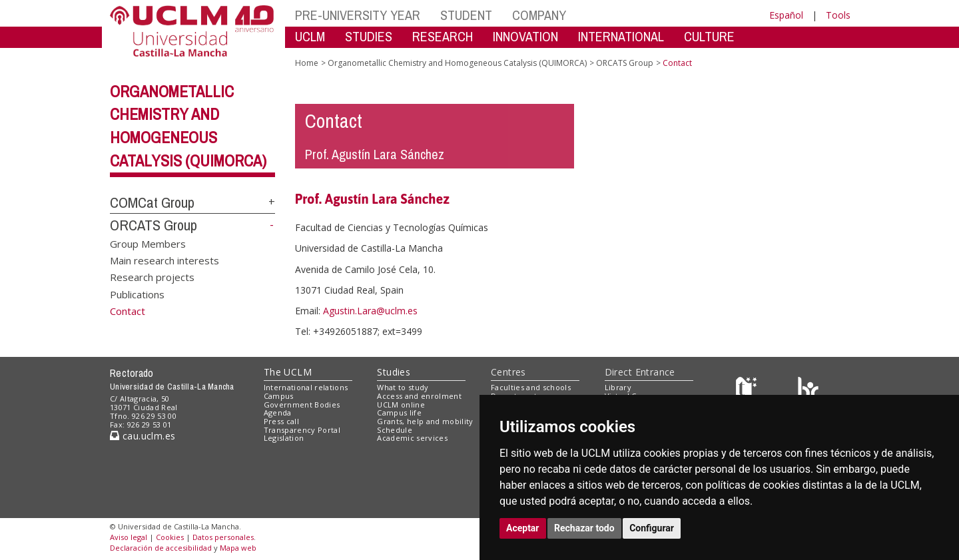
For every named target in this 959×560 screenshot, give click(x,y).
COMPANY (539, 15)
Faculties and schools (531, 387)
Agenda (278, 413)
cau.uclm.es (143, 436)
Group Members (148, 243)
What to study (403, 387)
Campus (279, 396)
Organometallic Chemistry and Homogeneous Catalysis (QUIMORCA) (457, 63)
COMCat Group (152, 202)
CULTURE (709, 36)
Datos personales (223, 537)
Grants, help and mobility (425, 421)
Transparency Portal (302, 430)
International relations (306, 387)
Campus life (399, 413)
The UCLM (288, 372)
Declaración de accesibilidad (161, 548)
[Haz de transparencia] (748, 391)
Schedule (395, 430)
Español (786, 15)
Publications (137, 294)
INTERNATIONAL (621, 36)
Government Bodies (302, 405)
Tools (838, 15)
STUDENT (466, 15)
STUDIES (369, 36)
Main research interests (164, 260)
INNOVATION (525, 36)
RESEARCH (443, 36)
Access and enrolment (419, 396)
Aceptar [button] (523, 528)
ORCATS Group (154, 225)
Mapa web (238, 548)
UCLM (310, 36)
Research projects (152, 277)
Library (618, 387)
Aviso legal (129, 537)
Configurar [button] (652, 528)
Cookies (170, 537)
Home (307, 63)
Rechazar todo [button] (584, 528)
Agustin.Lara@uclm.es (370, 311)
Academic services (412, 438)
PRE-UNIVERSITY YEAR (358, 15)
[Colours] (808, 391)
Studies (394, 372)
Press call (281, 421)
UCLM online (401, 405)
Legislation (284, 438)
